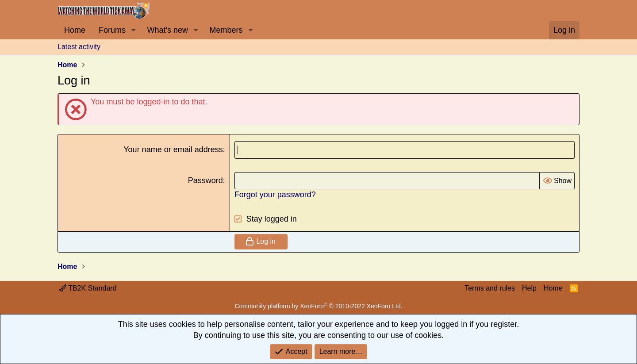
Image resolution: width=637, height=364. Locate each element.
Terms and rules (490, 288)
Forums (112, 30)
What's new (168, 30)
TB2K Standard (88, 288)
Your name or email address (173, 149)
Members (226, 30)
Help (529, 288)
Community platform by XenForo (318, 306)
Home (75, 30)
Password (205, 180)
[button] (134, 30)
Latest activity (79, 47)
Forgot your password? (275, 195)
